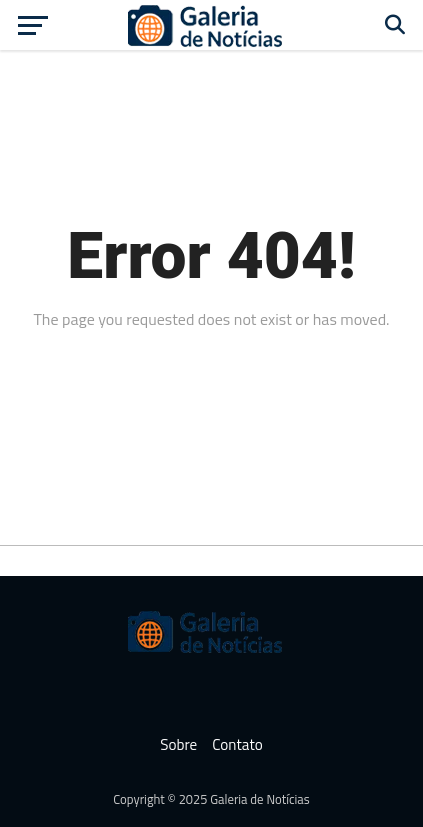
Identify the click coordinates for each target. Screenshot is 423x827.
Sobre (178, 744)
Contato (237, 744)
